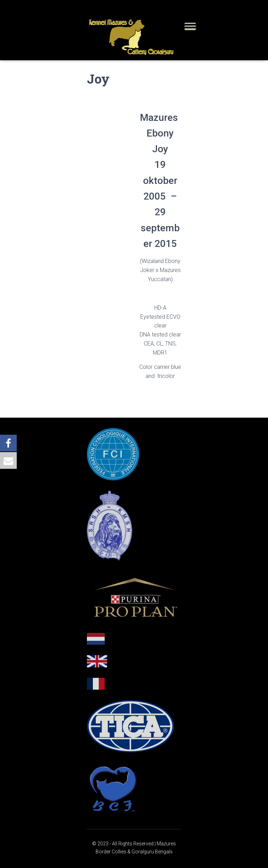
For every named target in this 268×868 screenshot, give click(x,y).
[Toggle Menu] (190, 26)
